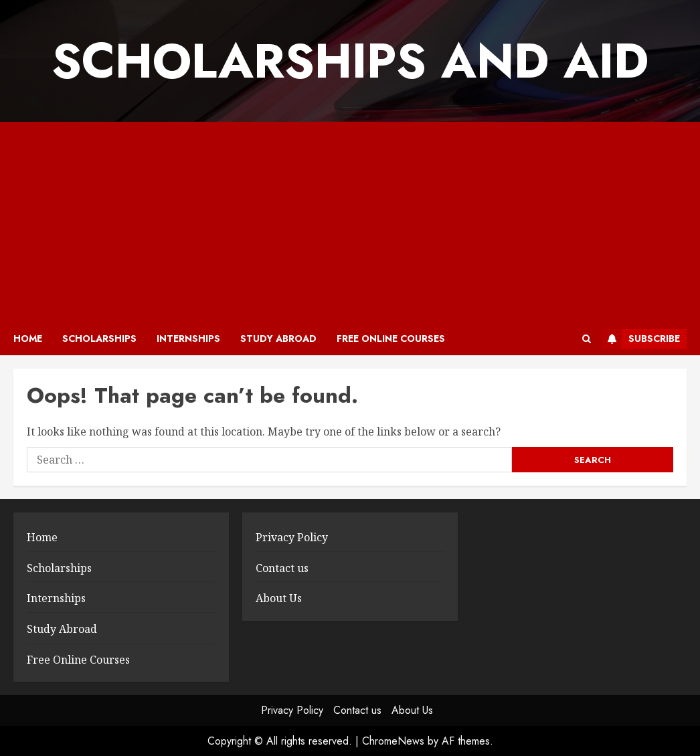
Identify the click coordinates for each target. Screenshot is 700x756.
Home (28, 339)
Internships (188, 339)
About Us (279, 598)
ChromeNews (393, 741)
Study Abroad (278, 339)
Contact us (282, 568)
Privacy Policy (292, 537)
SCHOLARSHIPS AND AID (350, 61)
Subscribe (641, 339)
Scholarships (99, 339)
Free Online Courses (391, 339)
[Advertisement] (350, 222)
